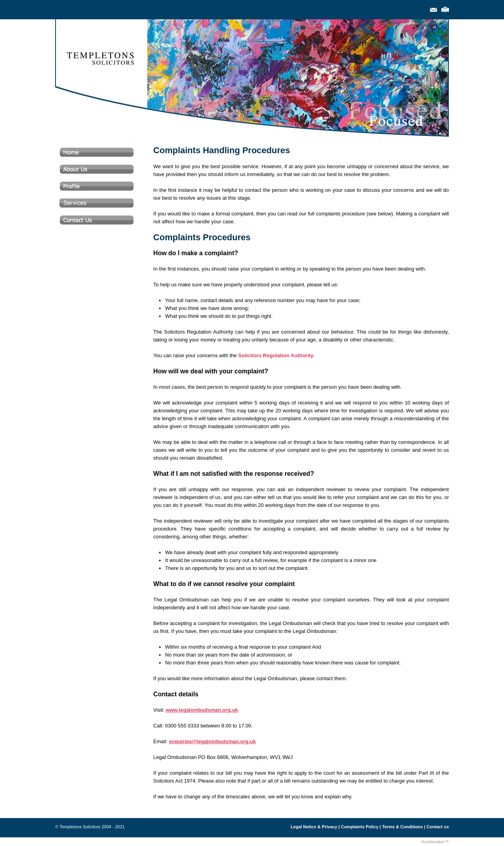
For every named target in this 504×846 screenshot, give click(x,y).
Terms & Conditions (402, 827)
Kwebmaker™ (435, 842)
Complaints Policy (360, 827)
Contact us (438, 827)
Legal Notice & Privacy (314, 827)
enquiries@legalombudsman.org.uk (212, 741)
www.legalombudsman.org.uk (202, 710)
